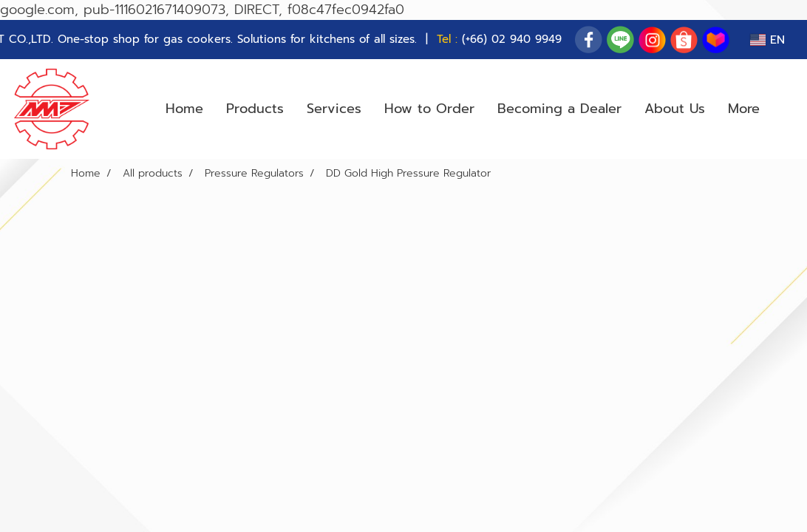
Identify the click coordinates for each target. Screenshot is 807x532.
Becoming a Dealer (559, 109)
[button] (784, 109)
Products (255, 109)
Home (184, 109)
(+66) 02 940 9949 (512, 39)
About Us (675, 109)
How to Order (429, 109)
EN (767, 40)
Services (334, 109)
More (744, 109)
